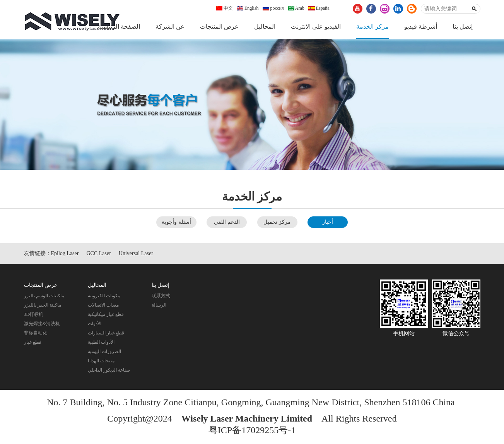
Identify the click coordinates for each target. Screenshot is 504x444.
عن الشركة (170, 27)
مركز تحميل (277, 222)
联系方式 (161, 296)
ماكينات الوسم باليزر (44, 296)
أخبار (328, 222)
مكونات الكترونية (104, 296)
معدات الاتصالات (103, 305)
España (319, 8)
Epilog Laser (65, 253)
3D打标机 (34, 314)
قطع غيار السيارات (106, 333)
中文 (224, 8)
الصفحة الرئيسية (119, 27)
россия (273, 8)
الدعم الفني (227, 222)
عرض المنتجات (219, 27)
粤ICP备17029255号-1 (252, 430)
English (248, 8)
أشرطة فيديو (421, 27)
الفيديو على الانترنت (316, 27)
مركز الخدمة (372, 27)
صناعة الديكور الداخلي (109, 370)
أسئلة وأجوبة (176, 222)
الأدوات (95, 324)
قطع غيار (33, 342)
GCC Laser (98, 253)
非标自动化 (36, 333)
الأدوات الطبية (101, 342)
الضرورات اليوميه (104, 351)
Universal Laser (136, 253)
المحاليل (265, 27)
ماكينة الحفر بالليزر (43, 305)
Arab (296, 8)
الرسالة (159, 305)
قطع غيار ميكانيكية (106, 314)
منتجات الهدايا (101, 361)
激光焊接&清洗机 (42, 324)
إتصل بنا (463, 27)
